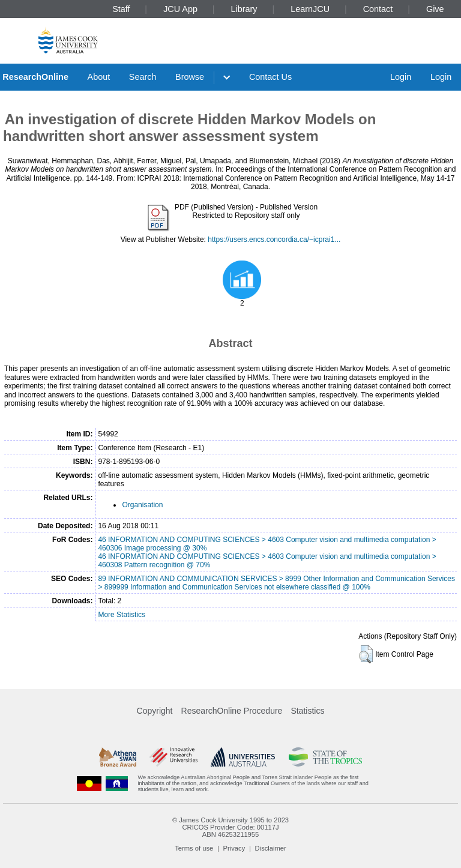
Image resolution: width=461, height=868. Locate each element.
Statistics (307, 711)
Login (401, 77)
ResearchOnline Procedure (232, 711)
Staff (121, 9)
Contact (378, 9)
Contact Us (270, 77)
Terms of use (194, 848)
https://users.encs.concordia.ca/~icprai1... (274, 240)
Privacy (234, 848)
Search (143, 77)
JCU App (180, 9)
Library (244, 9)
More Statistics (122, 615)
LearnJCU (310, 9)
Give (435, 9)
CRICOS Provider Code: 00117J (230, 827)
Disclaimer (271, 848)
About (99, 77)
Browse (190, 77)
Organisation (142, 505)
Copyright (155, 711)
